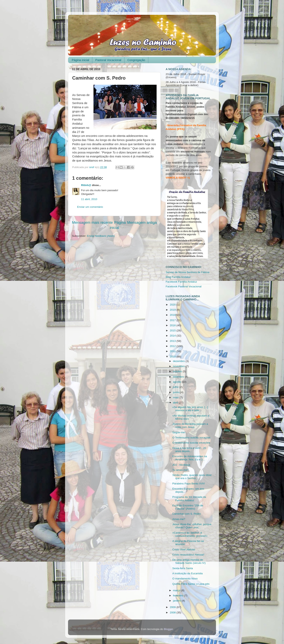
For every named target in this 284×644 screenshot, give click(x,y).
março (177, 590)
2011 (173, 351)
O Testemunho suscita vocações (192, 438)
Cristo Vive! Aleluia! (184, 550)
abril (176, 403)
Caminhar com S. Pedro (187, 514)
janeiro (177, 601)
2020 (173, 305)
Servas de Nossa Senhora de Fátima (187, 272)
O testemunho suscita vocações (191, 443)
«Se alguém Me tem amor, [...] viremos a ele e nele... (190, 409)
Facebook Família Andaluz (181, 282)
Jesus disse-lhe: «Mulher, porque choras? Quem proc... (192, 526)
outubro (178, 371)
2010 (173, 357)
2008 (173, 613)
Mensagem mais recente (92, 222)
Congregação (136, 60)
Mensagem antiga (142, 222)
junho (177, 392)
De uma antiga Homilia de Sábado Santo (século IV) (189, 561)
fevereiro (178, 596)
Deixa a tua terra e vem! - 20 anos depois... (189, 450)
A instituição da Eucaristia (188, 573)
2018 (173, 315)
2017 (173, 320)
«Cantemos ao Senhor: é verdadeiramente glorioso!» (190, 534)
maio (176, 397)
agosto (177, 382)
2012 (173, 346)
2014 (173, 336)
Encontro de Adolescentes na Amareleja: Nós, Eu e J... (190, 458)
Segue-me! (179, 432)
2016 (173, 325)
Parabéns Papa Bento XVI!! (189, 484)
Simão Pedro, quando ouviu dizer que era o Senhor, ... (192, 477)
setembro (179, 377)
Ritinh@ (86, 185)
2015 (173, 330)
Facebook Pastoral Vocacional (184, 286)
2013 (173, 341)
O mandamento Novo (185, 579)
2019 (173, 310)
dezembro (179, 361)
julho (176, 387)
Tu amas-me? (181, 470)
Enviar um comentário (90, 207)
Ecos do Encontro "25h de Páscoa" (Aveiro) (188, 507)
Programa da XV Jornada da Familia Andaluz (189, 499)
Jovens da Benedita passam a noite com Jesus (190, 425)
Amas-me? (179, 519)
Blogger (168, 629)
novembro (179, 366)
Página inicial (80, 60)
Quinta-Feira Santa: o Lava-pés (191, 584)
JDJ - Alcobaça (181, 465)
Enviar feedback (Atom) (101, 236)
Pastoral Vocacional (108, 60)
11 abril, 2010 (89, 199)
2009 (173, 607)
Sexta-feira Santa (183, 568)
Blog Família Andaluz (178, 277)
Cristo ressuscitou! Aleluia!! (188, 555)
